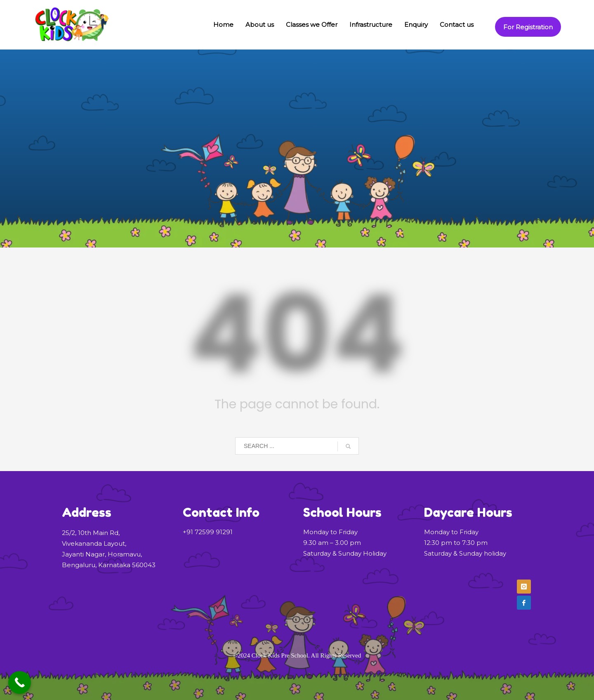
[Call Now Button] (20, 682)
